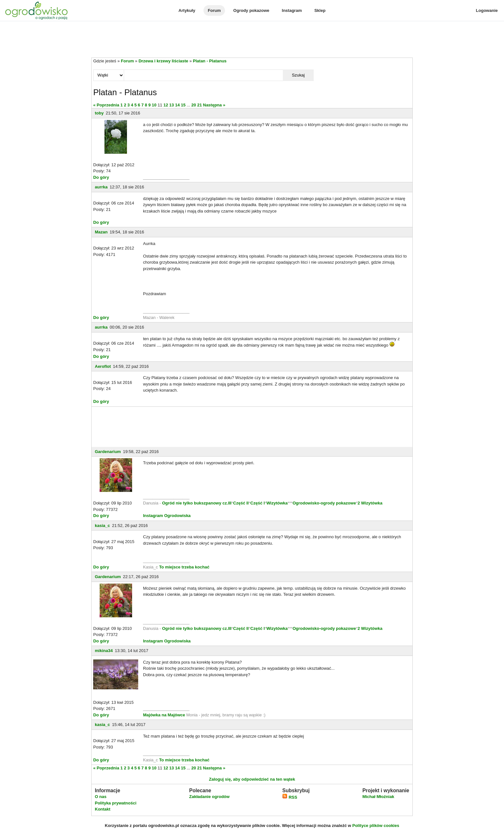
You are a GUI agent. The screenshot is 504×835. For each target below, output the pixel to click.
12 (166, 105)
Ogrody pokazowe (251, 10)
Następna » (214, 105)
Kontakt (103, 809)
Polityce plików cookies (376, 826)
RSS (290, 797)
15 (183, 105)
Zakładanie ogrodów (209, 797)
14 (177, 105)
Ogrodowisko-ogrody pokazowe (324, 503)
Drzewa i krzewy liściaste (163, 61)
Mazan (101, 232)
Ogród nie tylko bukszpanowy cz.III (197, 503)
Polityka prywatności (116, 803)
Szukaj (298, 75)
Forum (214, 10)
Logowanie (487, 10)
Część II (241, 503)
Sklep (320, 10)
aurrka (101, 187)
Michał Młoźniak (378, 797)
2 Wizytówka (370, 503)
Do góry (101, 177)
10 (154, 105)
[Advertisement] (252, 40)
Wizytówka (277, 503)
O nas (101, 797)
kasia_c (102, 526)
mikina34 (104, 651)
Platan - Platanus (210, 61)
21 (199, 105)
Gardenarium (108, 452)
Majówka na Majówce (164, 715)
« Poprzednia (106, 105)
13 (172, 105)
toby (99, 113)
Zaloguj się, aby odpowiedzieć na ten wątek (252, 779)
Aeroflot (103, 366)
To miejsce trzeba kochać (184, 567)
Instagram (292, 10)
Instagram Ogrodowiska (167, 516)
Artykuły (187, 10)
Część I (258, 503)
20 (194, 105)
